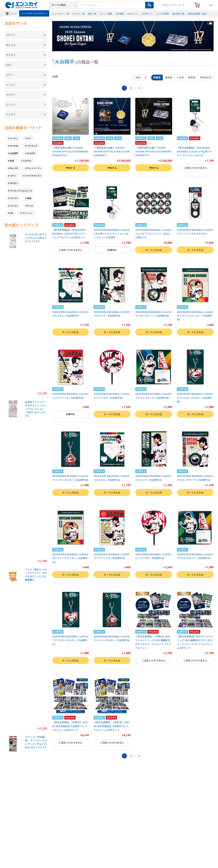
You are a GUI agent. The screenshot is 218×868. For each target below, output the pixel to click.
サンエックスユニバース (21, 192)
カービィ (14, 139)
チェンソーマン (34, 169)
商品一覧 (92, 13)
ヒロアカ (27, 162)
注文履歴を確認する (137, 850)
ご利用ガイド (147, 13)
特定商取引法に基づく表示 (46, 850)
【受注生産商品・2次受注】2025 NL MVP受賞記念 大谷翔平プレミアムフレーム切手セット (70, 726)
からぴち (31, 154)
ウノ (29, 139)
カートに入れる (154, 250)
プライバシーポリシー (71, 850)
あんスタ (14, 169)
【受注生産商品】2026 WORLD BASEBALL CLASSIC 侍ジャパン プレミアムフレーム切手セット (69, 234)
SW (12, 214)
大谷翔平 (14, 154)
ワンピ (30, 207)
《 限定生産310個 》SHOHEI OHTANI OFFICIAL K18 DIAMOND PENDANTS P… (153, 151)
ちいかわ (14, 147)
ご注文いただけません (195, 168)
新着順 (157, 77)
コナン (13, 177)
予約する (70, 168)
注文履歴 (120, 13)
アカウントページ (171, 5)
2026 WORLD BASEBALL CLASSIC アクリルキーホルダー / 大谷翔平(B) (195, 398)
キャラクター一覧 (61, 13)
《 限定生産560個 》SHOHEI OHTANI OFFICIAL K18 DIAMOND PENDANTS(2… (70, 151)
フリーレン (27, 214)
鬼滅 (29, 199)
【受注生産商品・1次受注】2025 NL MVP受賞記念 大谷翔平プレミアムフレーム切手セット (111, 726)
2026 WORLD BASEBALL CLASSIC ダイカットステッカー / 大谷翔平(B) (195, 316)
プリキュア (32, 147)
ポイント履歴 (106, 13)
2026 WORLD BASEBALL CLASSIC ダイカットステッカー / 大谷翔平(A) (70, 558)
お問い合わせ (119, 850)
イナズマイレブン (33, 177)
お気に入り (132, 13)
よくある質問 (163, 13)
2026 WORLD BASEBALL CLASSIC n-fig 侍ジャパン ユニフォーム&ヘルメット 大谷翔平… (112, 234)
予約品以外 (205, 77)
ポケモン (14, 184)
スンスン (14, 207)
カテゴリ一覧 (78, 13)
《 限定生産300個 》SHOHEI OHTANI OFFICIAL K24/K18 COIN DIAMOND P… (112, 151)
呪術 (12, 162)
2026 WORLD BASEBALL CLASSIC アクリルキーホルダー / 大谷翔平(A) (70, 640)
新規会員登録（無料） (198, 13)
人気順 (180, 77)
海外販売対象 (178, 13)
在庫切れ (112, 250)
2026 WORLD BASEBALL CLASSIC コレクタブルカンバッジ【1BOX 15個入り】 (153, 234)
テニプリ (14, 199)
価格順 (168, 77)
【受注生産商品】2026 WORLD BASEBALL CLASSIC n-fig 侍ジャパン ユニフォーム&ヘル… (194, 151)
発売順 (191, 77)
